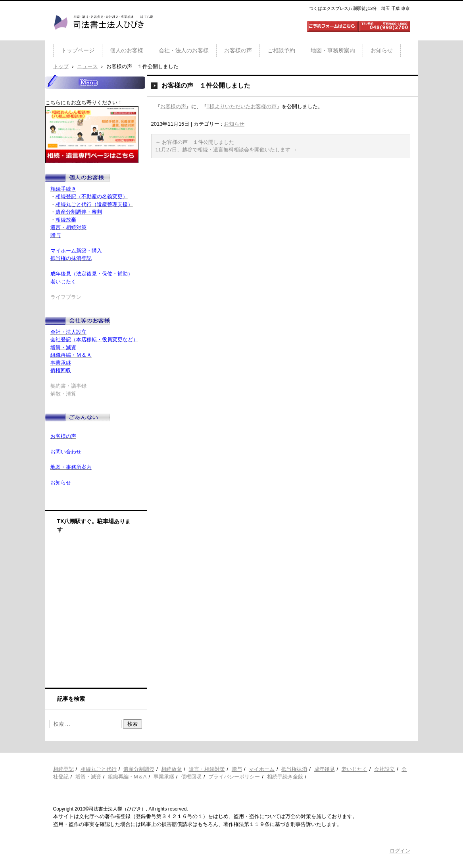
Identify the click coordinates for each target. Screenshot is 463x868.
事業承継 (164, 777)
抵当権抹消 (294, 769)
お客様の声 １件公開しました (195, 142)
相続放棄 (171, 769)
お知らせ (382, 50)
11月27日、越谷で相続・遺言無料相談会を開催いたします (227, 150)
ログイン (400, 851)
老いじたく (354, 769)
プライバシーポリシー (234, 777)
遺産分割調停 (139, 769)
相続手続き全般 (285, 777)
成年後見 (325, 769)
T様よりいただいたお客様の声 (242, 106)
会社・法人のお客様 (184, 50)
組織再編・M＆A (127, 777)
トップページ (78, 50)
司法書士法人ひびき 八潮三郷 (103, 37)
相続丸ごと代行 (99, 769)
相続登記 (63, 769)
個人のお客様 (127, 50)
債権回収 (191, 777)
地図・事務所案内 (333, 50)
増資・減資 (88, 777)
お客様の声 (238, 50)
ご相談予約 (281, 50)
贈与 (237, 769)
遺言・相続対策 (207, 769)
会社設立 (384, 769)
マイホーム (262, 769)
